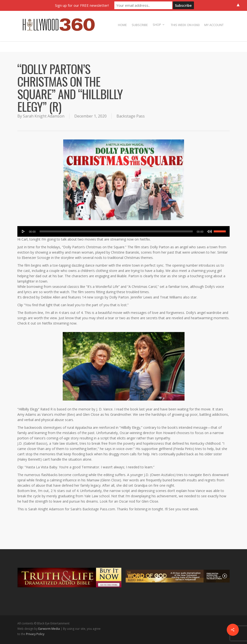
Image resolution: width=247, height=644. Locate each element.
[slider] (116, 231)
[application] (123, 231)
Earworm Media (49, 629)
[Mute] (210, 231)
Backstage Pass (131, 116)
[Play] (23, 231)
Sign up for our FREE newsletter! (82, 5)
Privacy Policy (35, 634)
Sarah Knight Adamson (44, 116)
